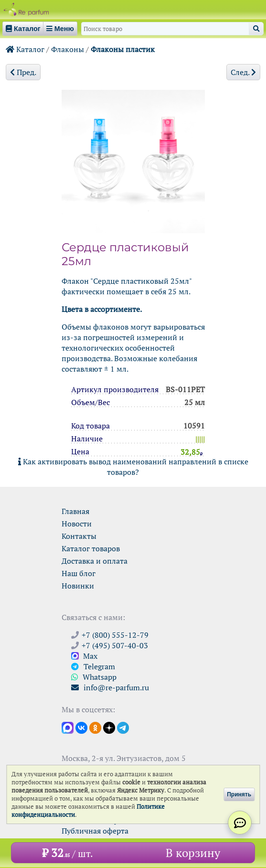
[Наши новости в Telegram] (123, 727)
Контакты (79, 536)
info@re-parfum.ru (110, 687)
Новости (77, 524)
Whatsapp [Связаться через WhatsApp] (94, 677)
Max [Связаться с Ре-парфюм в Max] (84, 656)
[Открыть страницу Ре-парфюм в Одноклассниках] (95, 727)
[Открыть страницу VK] (81, 727)
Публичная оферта (95, 831)
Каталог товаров (91, 548)
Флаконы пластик (123, 49)
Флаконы (68, 49)
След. (243, 72)
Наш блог (79, 573)
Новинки (78, 586)
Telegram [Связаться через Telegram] (93, 666)
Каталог (25, 49)
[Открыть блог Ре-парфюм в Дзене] (109, 727)
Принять (239, 794)
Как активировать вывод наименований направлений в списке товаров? (133, 467)
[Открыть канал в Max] (68, 727)
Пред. (23, 72)
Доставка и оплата (95, 561)
